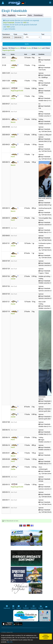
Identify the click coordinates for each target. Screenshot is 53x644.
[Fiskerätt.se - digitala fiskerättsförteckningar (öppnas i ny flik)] (26, 616)
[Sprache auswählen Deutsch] (28, 526)
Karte (30, 15)
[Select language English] (25, 526)
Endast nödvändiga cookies (46, 637)
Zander (29, 48)
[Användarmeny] (3, 3)
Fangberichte (22, 15)
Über (4, 15)
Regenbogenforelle (8, 50)
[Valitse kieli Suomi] (32, 526)
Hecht (40, 48)
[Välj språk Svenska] (21, 526)
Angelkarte (12, 15)
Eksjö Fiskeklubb (9, 23)
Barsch (17, 48)
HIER (25, 23)
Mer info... (10, 642)
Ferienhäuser (38, 15)
